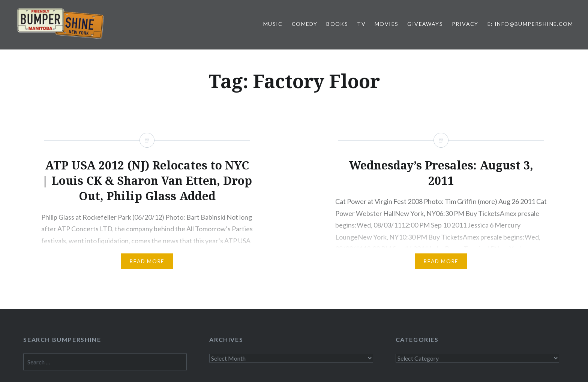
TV (361, 24)
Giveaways (425, 24)
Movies (386, 24)
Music (273, 24)
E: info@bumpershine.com (530, 24)
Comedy (304, 24)
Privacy (465, 24)
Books (337, 24)
